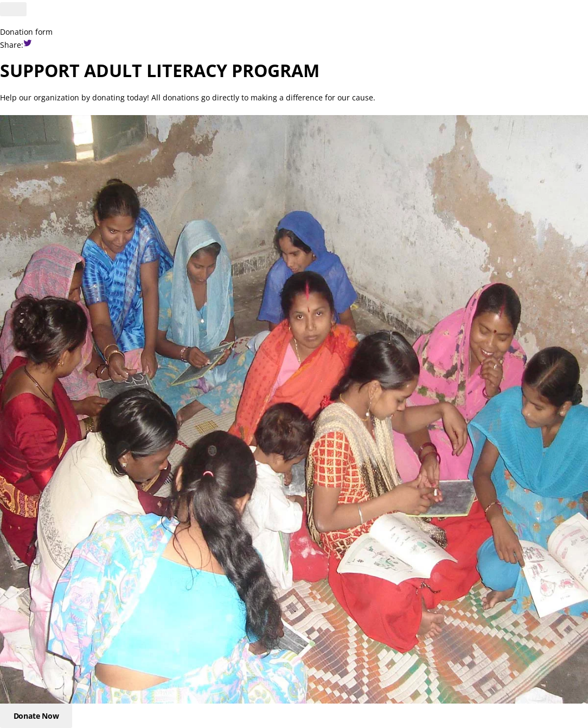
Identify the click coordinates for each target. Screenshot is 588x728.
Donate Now (36, 716)
